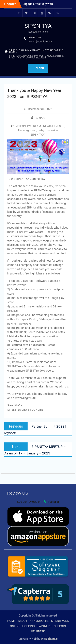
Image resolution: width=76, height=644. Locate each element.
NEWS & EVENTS (54, 126)
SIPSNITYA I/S (60, 621)
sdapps (40, 117)
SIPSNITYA (38, 26)
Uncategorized (27, 130)
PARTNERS (44, 626)
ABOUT (23, 621)
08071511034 (35, 38)
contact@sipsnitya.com (40, 41)
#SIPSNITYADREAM (28, 126)
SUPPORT (60, 626)
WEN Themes (49, 639)
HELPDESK (38, 631)
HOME (11, 621)
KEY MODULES (39, 621)
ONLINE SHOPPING (22, 626)
